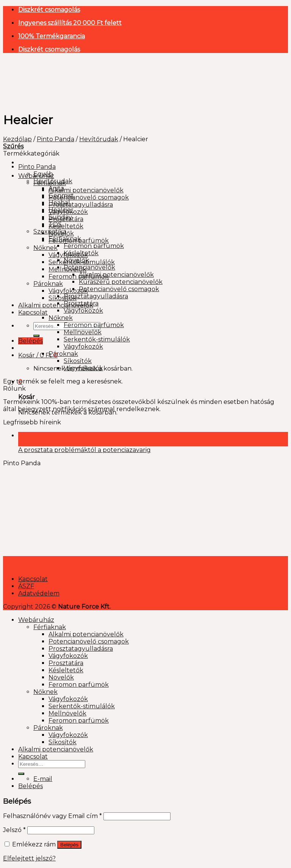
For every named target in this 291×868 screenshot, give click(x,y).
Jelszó (14, 830)
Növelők (76, 260)
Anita (56, 188)
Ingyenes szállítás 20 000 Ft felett (70, 23)
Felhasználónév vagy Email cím (52, 816)
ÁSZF (26, 586)
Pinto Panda (56, 139)
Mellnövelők (83, 332)
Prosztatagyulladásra (81, 205)
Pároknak (48, 284)
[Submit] (36, 336)
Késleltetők (66, 226)
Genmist (61, 196)
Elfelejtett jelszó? (29, 858)
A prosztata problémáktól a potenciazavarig (84, 450)
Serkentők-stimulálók (97, 339)
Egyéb (43, 174)
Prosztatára (81, 303)
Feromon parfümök (94, 246)
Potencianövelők (89, 267)
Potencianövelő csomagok (89, 197)
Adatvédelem (39, 593)
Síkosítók (63, 298)
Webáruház (36, 620)
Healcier (61, 210)
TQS (55, 224)
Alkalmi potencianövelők (86, 190)
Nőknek (45, 248)
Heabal (59, 203)
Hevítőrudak (99, 139)
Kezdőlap (17, 139)
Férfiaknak (65, 239)
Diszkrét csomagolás (49, 10)
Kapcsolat (33, 312)
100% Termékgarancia (52, 36)
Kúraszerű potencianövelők (121, 282)
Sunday (60, 217)
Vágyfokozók (68, 291)
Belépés (69, 845)
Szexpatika (50, 231)
